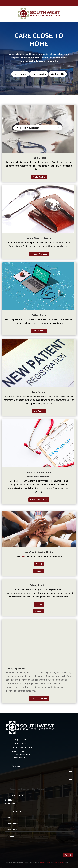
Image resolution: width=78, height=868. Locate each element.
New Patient (20, 74)
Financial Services (39, 254)
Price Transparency (39, 499)
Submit (68, 855)
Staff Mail (9, 800)
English (39, 564)
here (23, 557)
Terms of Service (59, 863)
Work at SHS (58, 74)
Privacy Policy (45, 863)
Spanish (39, 571)
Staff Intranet (10, 804)
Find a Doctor (39, 74)
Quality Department (39, 699)
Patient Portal (39, 331)
